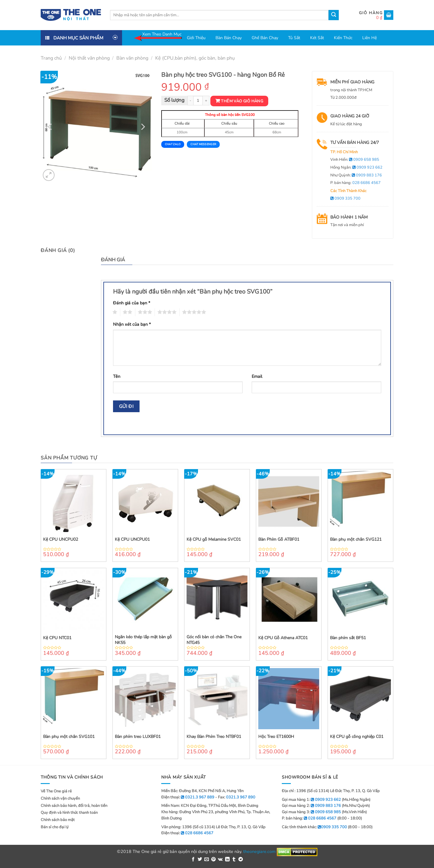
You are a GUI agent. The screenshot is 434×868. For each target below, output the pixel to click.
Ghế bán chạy (265, 38)
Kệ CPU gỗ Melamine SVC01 (214, 540)
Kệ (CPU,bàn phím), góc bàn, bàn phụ (195, 58)
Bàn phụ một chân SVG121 (356, 540)
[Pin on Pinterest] (214, 860)
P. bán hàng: (355, 183)
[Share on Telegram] (241, 860)
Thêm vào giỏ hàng (242, 101)
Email (257, 376)
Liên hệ (370, 38)
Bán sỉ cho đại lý (55, 827)
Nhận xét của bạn (132, 324)
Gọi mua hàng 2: (311, 806)
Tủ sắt (294, 38)
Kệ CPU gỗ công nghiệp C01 (357, 737)
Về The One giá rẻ (56, 791)
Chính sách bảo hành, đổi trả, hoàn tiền (74, 806)
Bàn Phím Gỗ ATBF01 (279, 540)
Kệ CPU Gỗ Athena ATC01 (283, 638)
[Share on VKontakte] (220, 860)
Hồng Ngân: (356, 167)
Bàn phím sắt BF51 (348, 638)
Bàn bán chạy (229, 38)
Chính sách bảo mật (58, 820)
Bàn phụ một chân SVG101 (69, 737)
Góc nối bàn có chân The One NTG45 (214, 640)
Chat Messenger (203, 144)
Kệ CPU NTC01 (57, 638)
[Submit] (334, 15)
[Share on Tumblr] (234, 860)
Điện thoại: (187, 833)
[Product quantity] (198, 101)
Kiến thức (343, 38)
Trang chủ (51, 58)
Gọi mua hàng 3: (311, 812)
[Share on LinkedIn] (227, 860)
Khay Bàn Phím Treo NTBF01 (214, 737)
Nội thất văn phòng (89, 58)
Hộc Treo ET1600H (276, 737)
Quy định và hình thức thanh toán (69, 813)
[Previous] (51, 127)
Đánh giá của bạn (132, 303)
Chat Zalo (173, 144)
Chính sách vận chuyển (60, 798)
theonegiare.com (259, 851)
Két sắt (317, 38)
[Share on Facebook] (193, 860)
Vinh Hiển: (355, 160)
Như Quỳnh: (356, 175)
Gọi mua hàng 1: (311, 800)
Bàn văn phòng (132, 58)
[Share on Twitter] (200, 860)
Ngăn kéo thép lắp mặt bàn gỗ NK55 (143, 640)
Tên (117, 376)
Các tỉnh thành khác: (314, 827)
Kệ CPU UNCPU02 (61, 540)
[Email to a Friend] (207, 860)
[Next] (142, 127)
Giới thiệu (196, 38)
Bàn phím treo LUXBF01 (138, 737)
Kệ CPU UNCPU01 (132, 540)
